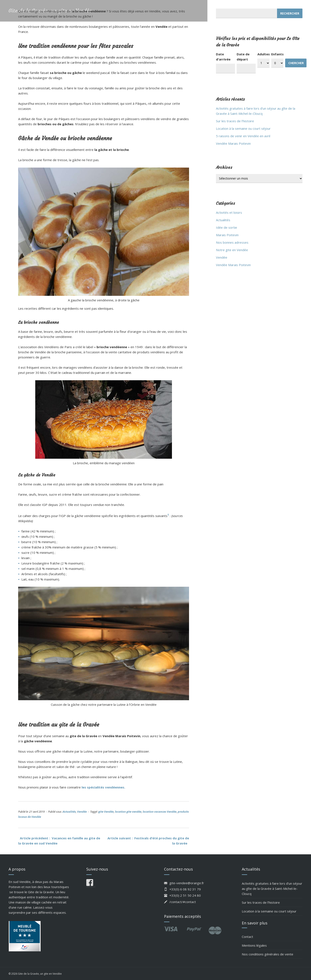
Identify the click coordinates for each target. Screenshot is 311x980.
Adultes (264, 54)
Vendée (82, 812)
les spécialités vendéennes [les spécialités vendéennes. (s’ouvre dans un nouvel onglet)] (103, 787)
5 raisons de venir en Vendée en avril (243, 136)
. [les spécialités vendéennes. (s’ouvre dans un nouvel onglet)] (125, 787)
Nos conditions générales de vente (268, 954)
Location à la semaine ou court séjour (243, 128)
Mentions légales (254, 945)
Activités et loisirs (229, 212)
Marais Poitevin (227, 235)
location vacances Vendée (160, 812)
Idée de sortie (227, 227)
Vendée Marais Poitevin (233, 143)
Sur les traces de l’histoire (235, 121)
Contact (247, 937)
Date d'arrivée (223, 57)
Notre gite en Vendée (232, 250)
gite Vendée (106, 812)
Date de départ (243, 57)
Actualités (69, 812)
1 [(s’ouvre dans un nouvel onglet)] (168, 515)
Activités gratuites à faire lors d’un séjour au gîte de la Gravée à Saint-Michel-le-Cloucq (272, 889)
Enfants (277, 54)
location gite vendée (128, 812)
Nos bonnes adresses (232, 242)
